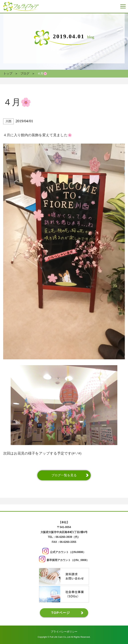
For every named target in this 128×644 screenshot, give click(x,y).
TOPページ (61, 613)
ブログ (25, 74)
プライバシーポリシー (64, 632)
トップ (8, 74)
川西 (8, 121)
